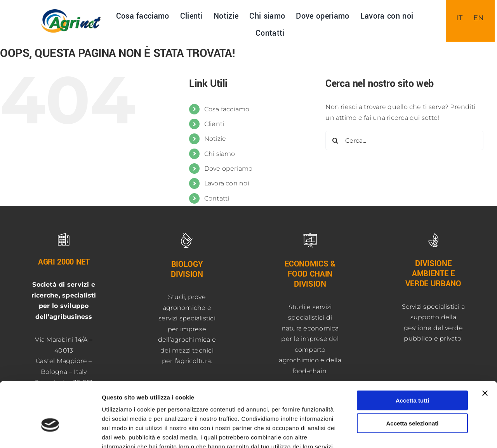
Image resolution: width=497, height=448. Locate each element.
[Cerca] (335, 140)
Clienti (214, 124)
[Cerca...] (404, 140)
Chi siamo (220, 154)
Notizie (215, 139)
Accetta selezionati (412, 378)
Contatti (217, 198)
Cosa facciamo (227, 109)
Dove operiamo (229, 169)
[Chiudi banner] (485, 348)
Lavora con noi (227, 183)
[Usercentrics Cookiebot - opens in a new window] (50, 433)
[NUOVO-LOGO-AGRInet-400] (71, 12)
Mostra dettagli (408, 433)
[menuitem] (459, 18)
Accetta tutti (413, 355)
